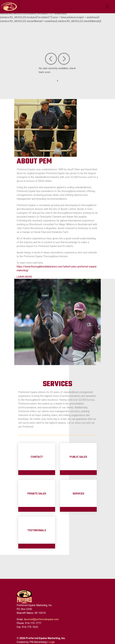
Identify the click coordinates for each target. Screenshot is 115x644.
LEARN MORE (24, 277)
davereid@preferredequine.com (41, 619)
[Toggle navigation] (107, 7)
